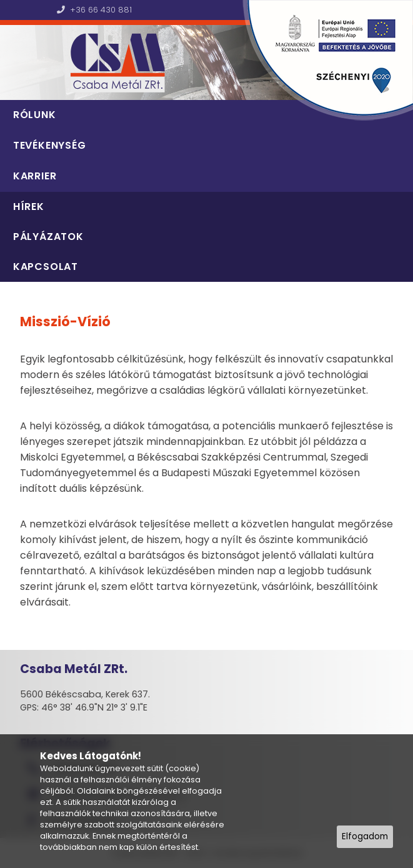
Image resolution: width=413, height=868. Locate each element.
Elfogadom (365, 836)
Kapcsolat (46, 267)
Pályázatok (48, 237)
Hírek (29, 207)
